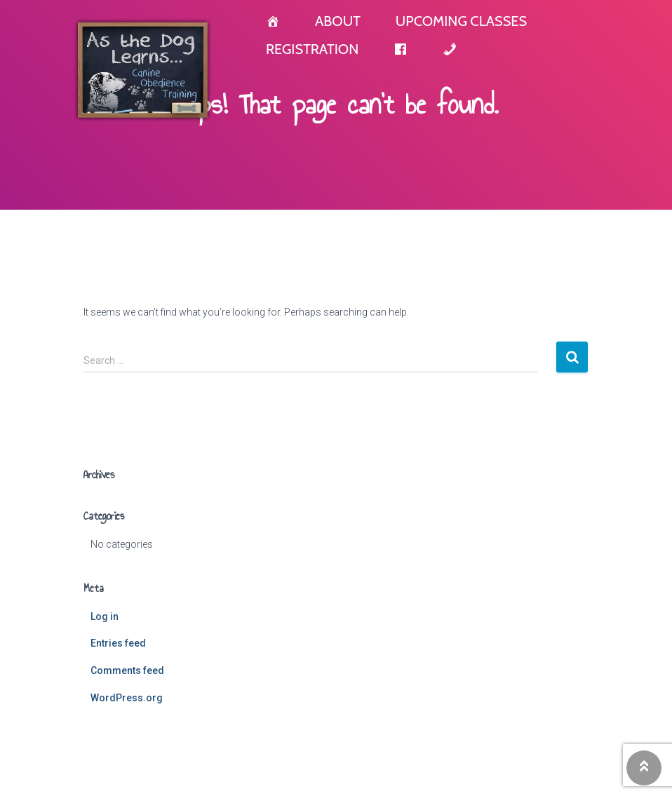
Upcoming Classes (461, 21)
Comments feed (127, 670)
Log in (105, 616)
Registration (312, 49)
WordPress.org (127, 698)
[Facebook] (401, 49)
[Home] (273, 21)
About (338, 21)
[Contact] (450, 49)
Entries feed (118, 643)
